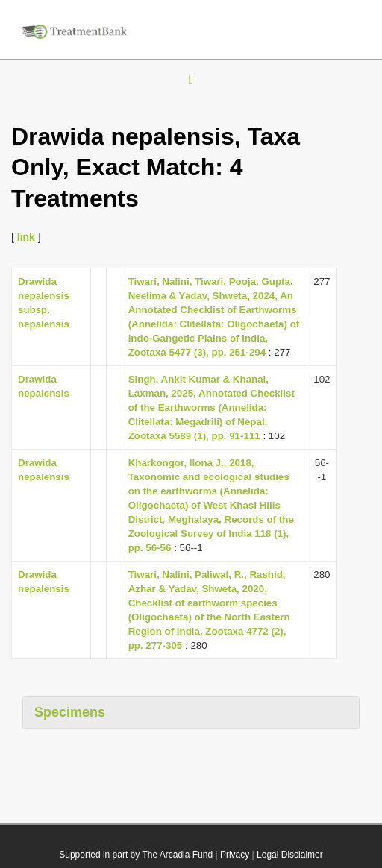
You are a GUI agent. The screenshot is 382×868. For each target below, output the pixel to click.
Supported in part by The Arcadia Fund (136, 855)
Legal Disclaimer (290, 855)
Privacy (235, 855)
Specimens (70, 712)
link (26, 237)
